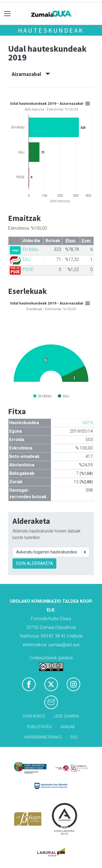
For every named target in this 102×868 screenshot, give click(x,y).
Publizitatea (39, 727)
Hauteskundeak (51, 30)
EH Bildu (30, 249)
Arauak (68, 727)
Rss (74, 737)
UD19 (88, 423)
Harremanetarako (43, 737)
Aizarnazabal (31, 74)
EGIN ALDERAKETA (34, 563)
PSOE (28, 270)
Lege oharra (67, 716)
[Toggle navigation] (7, 14)
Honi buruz (34, 716)
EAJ (27, 259)
